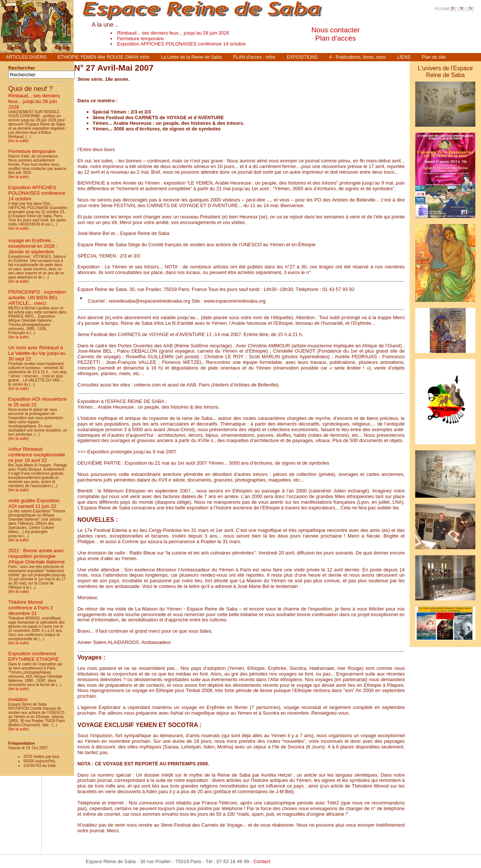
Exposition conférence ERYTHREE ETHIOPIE (34, 656)
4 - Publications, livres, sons (358, 57)
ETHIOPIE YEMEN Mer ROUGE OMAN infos (103, 57)
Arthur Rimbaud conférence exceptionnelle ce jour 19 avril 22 (37, 455)
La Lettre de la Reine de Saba (191, 57)
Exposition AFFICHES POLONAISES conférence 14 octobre (182, 44)
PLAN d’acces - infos (254, 57)
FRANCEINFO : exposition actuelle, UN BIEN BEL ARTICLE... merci (37, 298)
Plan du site (434, 57)
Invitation (18, 699)
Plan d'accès (336, 38)
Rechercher (22, 68)
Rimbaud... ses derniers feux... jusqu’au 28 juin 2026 (173, 33)
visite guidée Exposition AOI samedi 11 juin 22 (34, 503)
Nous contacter (335, 30)
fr (453, 9)
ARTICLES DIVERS (26, 57)
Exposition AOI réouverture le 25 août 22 (37, 402)
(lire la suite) (18, 141)
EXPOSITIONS (302, 57)
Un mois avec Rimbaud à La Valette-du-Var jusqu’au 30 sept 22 (37, 353)
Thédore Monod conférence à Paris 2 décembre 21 (31, 608)
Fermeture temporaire (141, 39)
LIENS (404, 57)
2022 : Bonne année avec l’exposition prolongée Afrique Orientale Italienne (36, 556)
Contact (262, 861)
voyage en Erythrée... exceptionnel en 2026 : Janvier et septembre (33, 246)
